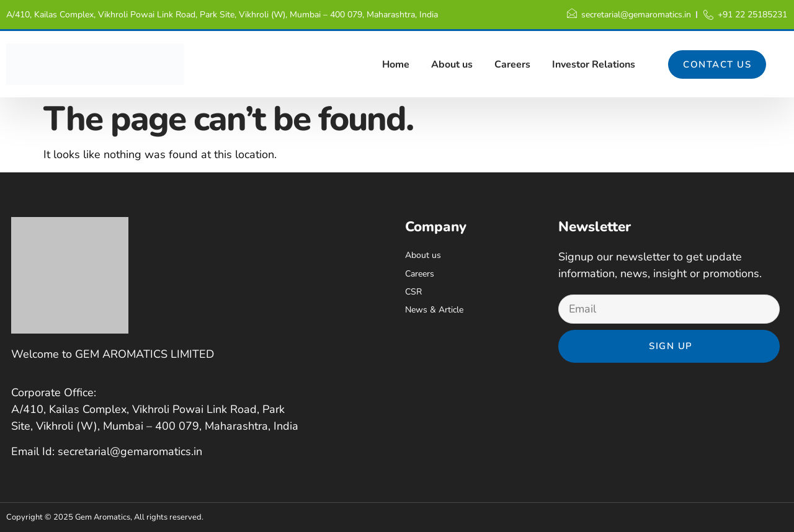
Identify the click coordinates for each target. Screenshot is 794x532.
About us (452, 64)
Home (396, 64)
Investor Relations (594, 64)
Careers (512, 64)
